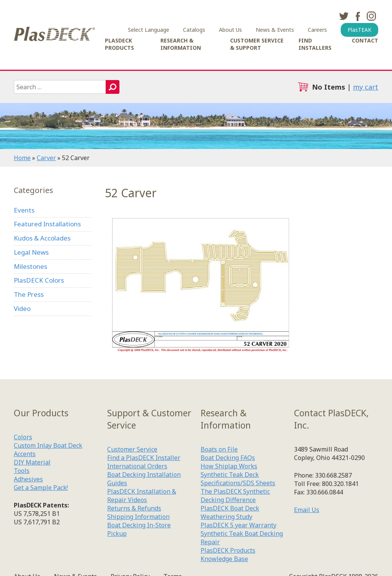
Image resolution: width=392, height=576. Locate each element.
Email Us (307, 510)
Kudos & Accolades (42, 238)
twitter (344, 16)
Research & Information (181, 44)
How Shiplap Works (229, 466)
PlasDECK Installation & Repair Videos (142, 496)
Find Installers (315, 44)
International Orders (137, 466)
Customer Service (132, 449)
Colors (23, 437)
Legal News (31, 252)
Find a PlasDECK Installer (144, 458)
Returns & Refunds (134, 508)
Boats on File (219, 449)
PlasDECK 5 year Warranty (238, 525)
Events (24, 210)
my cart (366, 87)
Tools (22, 471)
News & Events (275, 30)
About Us (230, 30)
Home (22, 158)
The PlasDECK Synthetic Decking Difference (235, 496)
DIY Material (32, 462)
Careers (317, 30)
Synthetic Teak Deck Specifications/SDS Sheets (238, 479)
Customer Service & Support (257, 44)
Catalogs (194, 30)
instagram (371, 16)
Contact (365, 40)
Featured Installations (47, 224)
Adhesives (28, 479)
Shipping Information (138, 517)
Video (22, 308)
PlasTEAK (359, 30)
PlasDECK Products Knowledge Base (228, 555)
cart (303, 87)
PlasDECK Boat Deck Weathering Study (230, 512)
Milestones (30, 266)
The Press (29, 294)
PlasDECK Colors (39, 280)
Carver (46, 158)
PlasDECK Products (119, 44)
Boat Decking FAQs (228, 458)
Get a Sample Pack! (41, 488)
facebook (358, 16)
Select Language (149, 30)
